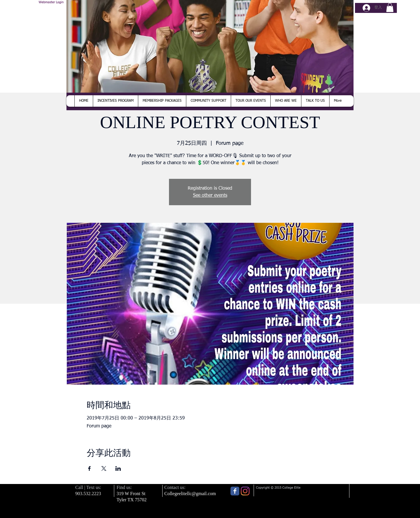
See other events (210, 196)
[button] (390, 7)
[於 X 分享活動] (104, 468)
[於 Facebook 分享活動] (89, 468)
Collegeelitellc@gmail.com (190, 494)
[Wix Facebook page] (235, 491)
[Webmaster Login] (51, 2)
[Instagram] (245, 491)
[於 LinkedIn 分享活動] (118, 468)
